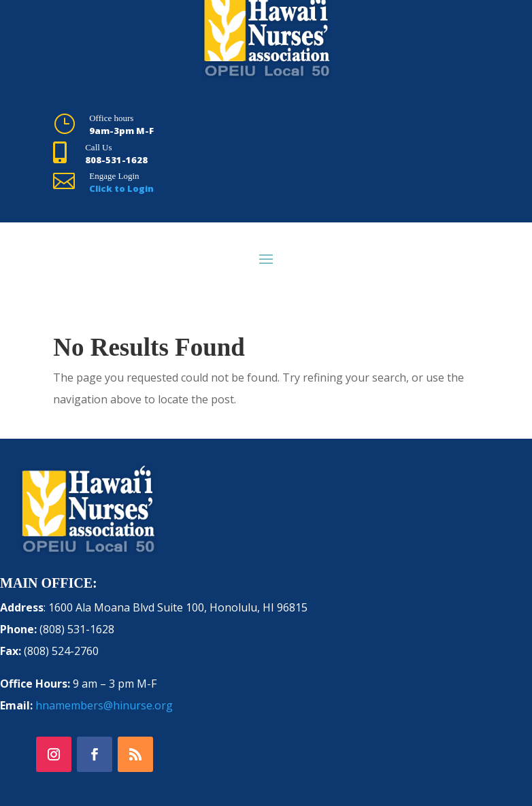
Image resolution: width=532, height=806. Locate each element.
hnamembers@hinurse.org (104, 705)
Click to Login (121, 188)
